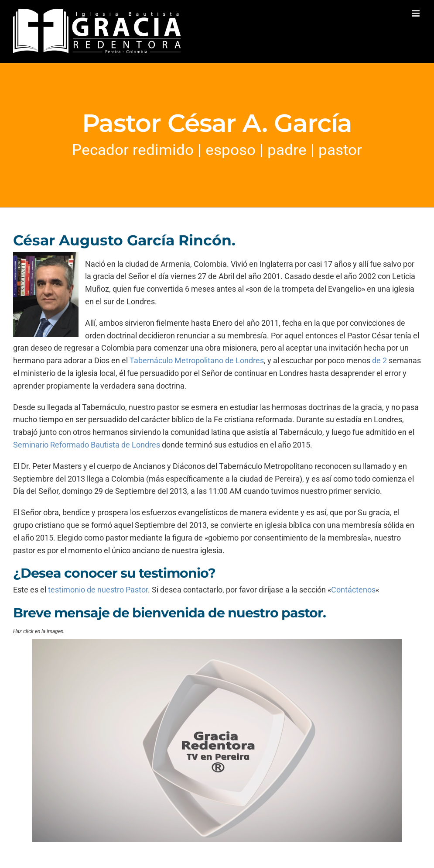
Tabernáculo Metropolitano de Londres (197, 360)
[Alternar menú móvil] (416, 13)
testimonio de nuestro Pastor (98, 590)
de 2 (379, 360)
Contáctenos (353, 590)
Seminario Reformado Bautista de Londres (87, 445)
